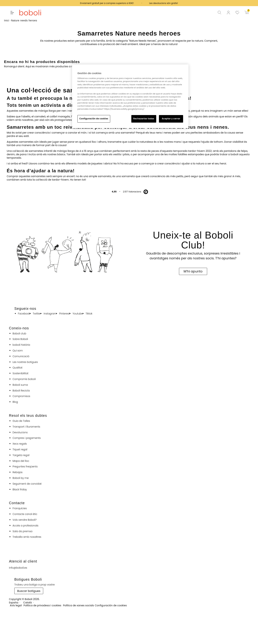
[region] (130, 96)
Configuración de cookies (94, 119)
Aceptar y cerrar (171, 119)
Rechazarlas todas (144, 119)
